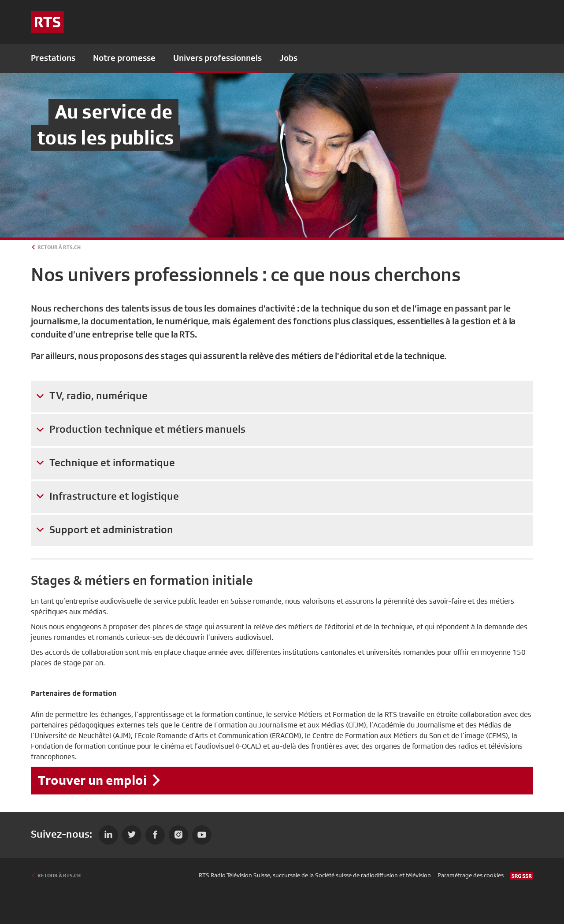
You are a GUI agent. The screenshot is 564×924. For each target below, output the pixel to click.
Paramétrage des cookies (471, 875)
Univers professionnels (217, 58)
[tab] (282, 397)
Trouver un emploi (92, 780)
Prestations (53, 58)
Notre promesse (124, 58)
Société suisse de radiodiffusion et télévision (373, 875)
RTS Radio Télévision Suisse (234, 875)
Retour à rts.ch (59, 247)
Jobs (288, 58)
